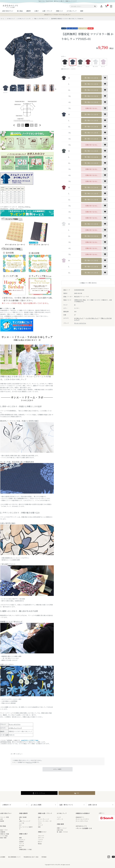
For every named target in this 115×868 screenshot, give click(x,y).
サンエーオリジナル (14, 724)
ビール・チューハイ (44, 819)
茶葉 (39, 827)
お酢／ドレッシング (25, 821)
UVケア (40, 842)
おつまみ (22, 845)
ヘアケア (40, 840)
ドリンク (40, 825)
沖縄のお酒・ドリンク (45, 813)
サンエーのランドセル (82, 821)
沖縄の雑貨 (60, 824)
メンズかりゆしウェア (92, 318)
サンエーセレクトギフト (82, 819)
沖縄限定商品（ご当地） (26, 849)
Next (56, 89)
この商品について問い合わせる (88, 283)
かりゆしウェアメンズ (15, 728)
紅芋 (20, 847)
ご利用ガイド (7, 805)
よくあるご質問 (36, 805)
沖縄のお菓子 (23, 834)
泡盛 (39, 817)
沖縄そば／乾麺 (5, 834)
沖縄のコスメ (42, 832)
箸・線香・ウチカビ (62, 832)
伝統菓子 (22, 842)
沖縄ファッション (62, 828)
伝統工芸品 (60, 830)
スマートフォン (39, 793)
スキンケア (41, 836)
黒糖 (20, 838)
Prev (1, 89)
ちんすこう (22, 840)
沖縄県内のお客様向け (83, 813)
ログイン (30, 762)
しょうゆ (22, 823)
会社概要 (3, 857)
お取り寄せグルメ (6, 813)
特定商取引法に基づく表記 (31, 857)
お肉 (2, 819)
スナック (22, 844)
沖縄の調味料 (23, 813)
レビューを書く (57, 769)
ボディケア (41, 838)
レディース (60, 819)
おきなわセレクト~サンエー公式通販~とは (84, 827)
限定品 (40, 844)
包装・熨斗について (66, 805)
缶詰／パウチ (4, 830)
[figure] (14, 125)
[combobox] (27, 125)
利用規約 (44, 857)
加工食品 (3, 826)
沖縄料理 (3, 832)
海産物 (2, 821)
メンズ (59, 817)
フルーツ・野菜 (5, 817)
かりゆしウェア (79, 318)
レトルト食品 (4, 836)
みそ (20, 825)
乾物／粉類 (3, 838)
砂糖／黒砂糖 (23, 817)
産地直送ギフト (80, 817)
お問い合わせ (93, 805)
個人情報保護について (14, 857)
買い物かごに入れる (91, 78)
